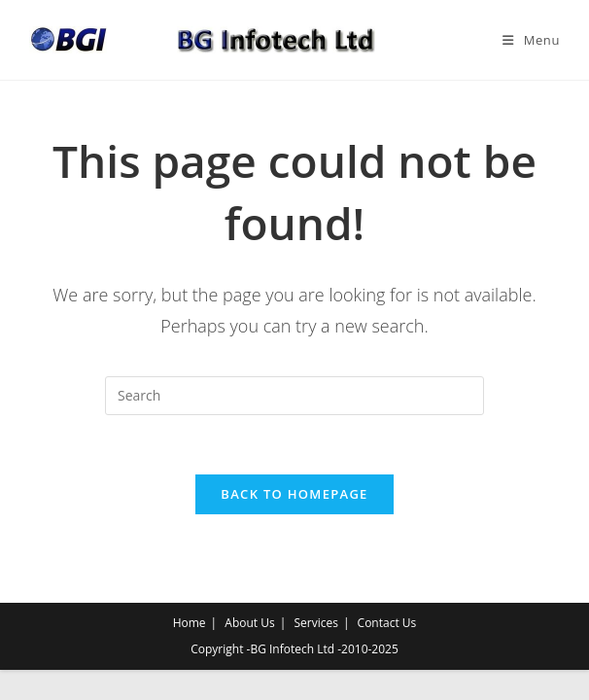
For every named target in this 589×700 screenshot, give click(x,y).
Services (315, 623)
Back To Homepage (294, 494)
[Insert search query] (294, 396)
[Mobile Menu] (531, 40)
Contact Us (387, 623)
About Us (249, 623)
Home (190, 623)
